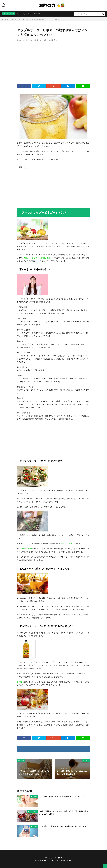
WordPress (68, 860)
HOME (6, 19)
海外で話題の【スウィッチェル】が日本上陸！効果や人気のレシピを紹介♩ (64, 813)
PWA (40, 14)
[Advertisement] (53, 60)
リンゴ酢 (13, 19)
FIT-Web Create (48, 860)
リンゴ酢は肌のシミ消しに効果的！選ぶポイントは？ (62, 796)
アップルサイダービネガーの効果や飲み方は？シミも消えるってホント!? (40, 19)
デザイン (19, 14)
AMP (36, 14)
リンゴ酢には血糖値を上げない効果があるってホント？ (63, 826)
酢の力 (60, 858)
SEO (32, 14)
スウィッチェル (33, 811)
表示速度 (26, 14)
